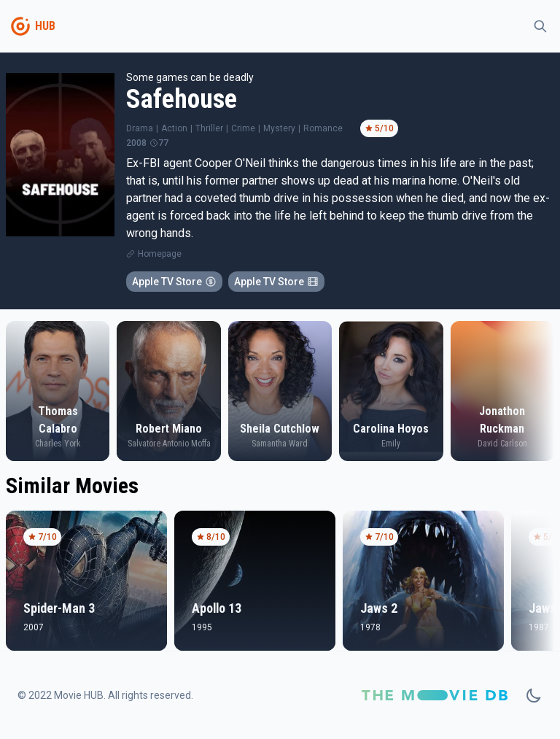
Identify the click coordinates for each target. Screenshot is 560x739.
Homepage (160, 254)
